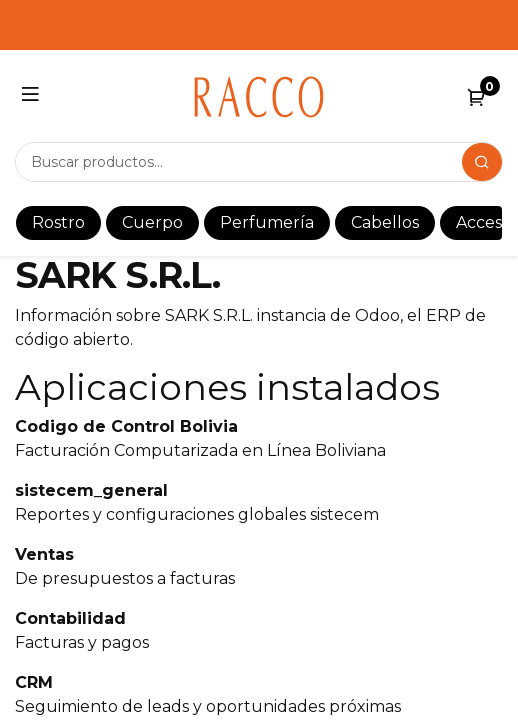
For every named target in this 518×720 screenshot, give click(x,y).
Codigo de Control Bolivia (126, 426)
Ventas (44, 554)
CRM (34, 682)
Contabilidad (70, 618)
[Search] (482, 162)
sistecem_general (91, 490)
